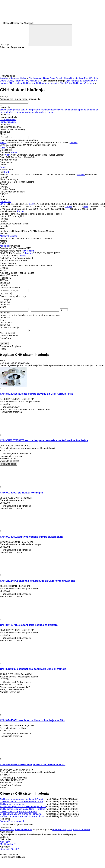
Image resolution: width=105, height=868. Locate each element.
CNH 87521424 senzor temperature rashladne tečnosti (33, 764)
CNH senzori (29, 83)
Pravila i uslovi (7, 830)
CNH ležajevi (66, 83)
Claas (67, 78)
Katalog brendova (82, 830)
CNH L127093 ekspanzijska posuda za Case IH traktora (33, 669)
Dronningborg (77, 78)
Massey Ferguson (15, 81)
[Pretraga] (51, 35)
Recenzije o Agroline (62, 830)
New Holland (31, 81)
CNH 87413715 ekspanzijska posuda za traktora (29, 625)
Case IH (59, 78)
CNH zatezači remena (84, 83)
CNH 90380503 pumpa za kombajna (21, 493)
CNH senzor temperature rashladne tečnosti (21, 799)
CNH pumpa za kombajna (13, 804)
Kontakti (20, 821)
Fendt (87, 78)
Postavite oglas (9, 464)
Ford (93, 78)
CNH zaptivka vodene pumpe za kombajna (21, 814)
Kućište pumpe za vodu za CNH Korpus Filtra (22, 816)
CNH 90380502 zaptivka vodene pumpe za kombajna (32, 537)
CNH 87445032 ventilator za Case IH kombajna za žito (32, 720)
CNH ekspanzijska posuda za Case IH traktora (23, 809)
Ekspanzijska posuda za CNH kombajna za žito (23, 807)
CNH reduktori (16, 83)
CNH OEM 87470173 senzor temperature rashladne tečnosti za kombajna (44, 440)
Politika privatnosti (23, 830)
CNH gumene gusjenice (48, 83)
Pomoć (12, 821)
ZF (39, 81)
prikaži (4, 343)
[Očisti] (1, 106)
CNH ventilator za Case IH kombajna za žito (21, 802)
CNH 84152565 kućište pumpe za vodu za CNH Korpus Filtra (36, 394)
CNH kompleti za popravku (79, 81)
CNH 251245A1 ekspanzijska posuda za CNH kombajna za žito (38, 581)
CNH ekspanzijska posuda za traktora (18, 811)
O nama (4, 821)
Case (52, 78)
